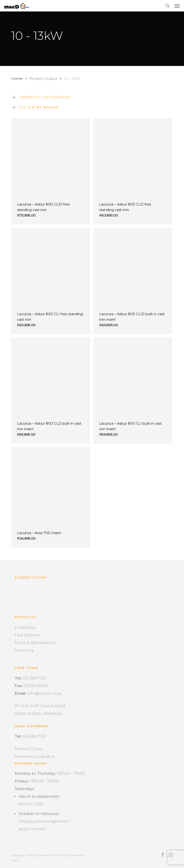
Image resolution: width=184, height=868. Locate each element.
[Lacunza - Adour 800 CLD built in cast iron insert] (51, 377)
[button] (177, 6)
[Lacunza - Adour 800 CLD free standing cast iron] (133, 158)
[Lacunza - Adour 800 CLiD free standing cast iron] (51, 158)
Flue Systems (28, 635)
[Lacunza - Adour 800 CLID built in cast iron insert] (133, 267)
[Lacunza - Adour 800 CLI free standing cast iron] (51, 267)
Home (17, 79)
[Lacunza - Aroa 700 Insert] (51, 486)
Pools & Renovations (35, 643)
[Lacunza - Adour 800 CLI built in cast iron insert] (133, 377)
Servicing (24, 650)
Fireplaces (25, 627)
